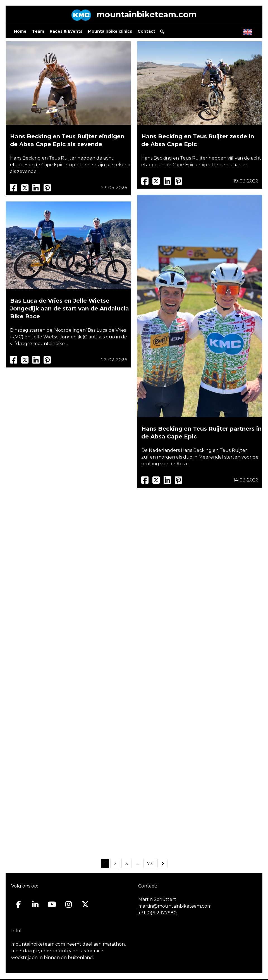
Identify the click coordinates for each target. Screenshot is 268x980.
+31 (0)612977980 (157, 914)
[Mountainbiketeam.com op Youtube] (52, 906)
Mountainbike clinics (110, 32)
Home (20, 32)
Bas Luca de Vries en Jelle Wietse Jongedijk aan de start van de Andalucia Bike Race (70, 310)
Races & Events (66, 32)
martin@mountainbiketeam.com (175, 907)
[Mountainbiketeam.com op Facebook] (19, 906)
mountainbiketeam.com (147, 15)
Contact (146, 32)
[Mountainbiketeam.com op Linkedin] (35, 906)
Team (38, 32)
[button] (162, 33)
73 (150, 865)
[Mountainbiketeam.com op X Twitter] (85, 906)
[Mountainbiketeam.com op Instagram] (69, 906)
